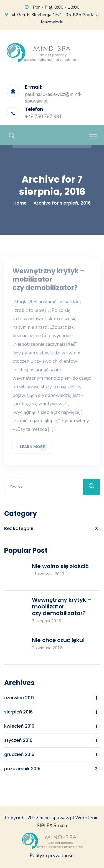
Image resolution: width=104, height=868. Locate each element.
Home (20, 203)
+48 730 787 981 (43, 117)
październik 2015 (52, 769)
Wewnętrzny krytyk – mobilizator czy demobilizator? (49, 281)
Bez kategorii (52, 528)
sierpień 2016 (52, 712)
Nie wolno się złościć (60, 566)
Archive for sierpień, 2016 (62, 203)
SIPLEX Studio (52, 826)
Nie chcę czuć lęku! (58, 640)
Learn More (32, 448)
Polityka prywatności (52, 856)
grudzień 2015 (52, 754)
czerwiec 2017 (52, 698)
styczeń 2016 (52, 740)
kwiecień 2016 (52, 726)
